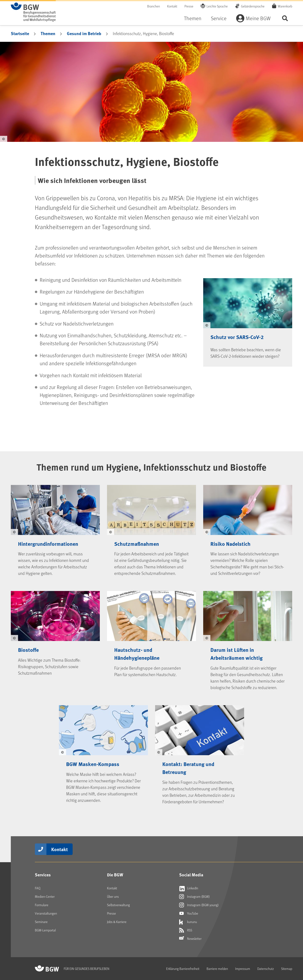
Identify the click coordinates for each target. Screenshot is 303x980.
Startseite (20, 33)
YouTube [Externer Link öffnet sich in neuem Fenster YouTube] (189, 913)
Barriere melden (217, 969)
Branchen (154, 6)
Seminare (41, 922)
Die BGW (115, 875)
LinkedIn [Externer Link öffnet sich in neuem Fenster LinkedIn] (189, 888)
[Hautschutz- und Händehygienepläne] (151, 638)
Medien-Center (45, 896)
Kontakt (172, 6)
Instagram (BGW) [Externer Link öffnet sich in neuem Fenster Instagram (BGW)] (194, 897)
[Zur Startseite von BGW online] (33, 12)
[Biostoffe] (55, 638)
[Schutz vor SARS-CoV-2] (248, 319)
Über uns (113, 896)
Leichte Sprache (217, 6)
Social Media (191, 875)
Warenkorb (285, 6)
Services (43, 875)
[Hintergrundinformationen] (55, 528)
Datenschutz (266, 969)
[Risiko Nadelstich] (248, 528)
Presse (189, 6)
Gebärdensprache (253, 6)
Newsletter (190, 939)
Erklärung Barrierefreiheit (183, 969)
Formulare (42, 905)
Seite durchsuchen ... (285, 18)
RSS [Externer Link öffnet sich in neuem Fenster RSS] (186, 930)
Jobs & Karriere (117, 922)
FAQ (38, 888)
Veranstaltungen (46, 913)
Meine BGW (258, 18)
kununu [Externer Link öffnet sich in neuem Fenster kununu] (188, 922)
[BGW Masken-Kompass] (103, 753)
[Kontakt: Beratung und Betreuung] (200, 753)
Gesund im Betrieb (84, 33)
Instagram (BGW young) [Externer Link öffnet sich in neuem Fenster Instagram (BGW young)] (199, 905)
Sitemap (287, 969)
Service (219, 18)
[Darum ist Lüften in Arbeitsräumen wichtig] (248, 638)
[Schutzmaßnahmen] (151, 528)
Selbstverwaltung (118, 905)
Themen (193, 18)
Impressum (243, 969)
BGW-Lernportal (45, 930)
